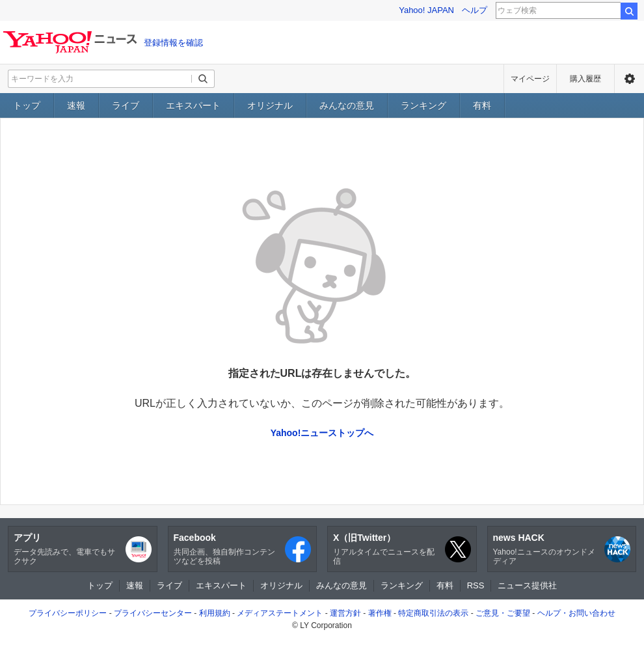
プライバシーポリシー (68, 613)
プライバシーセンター (153, 613)
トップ (27, 105)
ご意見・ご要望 (503, 613)
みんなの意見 (347, 105)
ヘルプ (475, 10)
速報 (76, 105)
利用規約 (215, 613)
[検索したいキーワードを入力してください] (100, 79)
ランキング (423, 105)
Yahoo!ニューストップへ (322, 433)
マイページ (530, 79)
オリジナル (270, 105)
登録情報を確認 (173, 43)
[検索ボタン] (203, 79)
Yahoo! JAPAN (426, 10)
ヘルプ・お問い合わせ (576, 613)
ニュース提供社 (527, 585)
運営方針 (345, 613)
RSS (476, 585)
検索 (629, 11)
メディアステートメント (280, 613)
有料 (482, 105)
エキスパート (193, 105)
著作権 (380, 613)
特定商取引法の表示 (433, 613)
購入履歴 (585, 79)
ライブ (126, 105)
